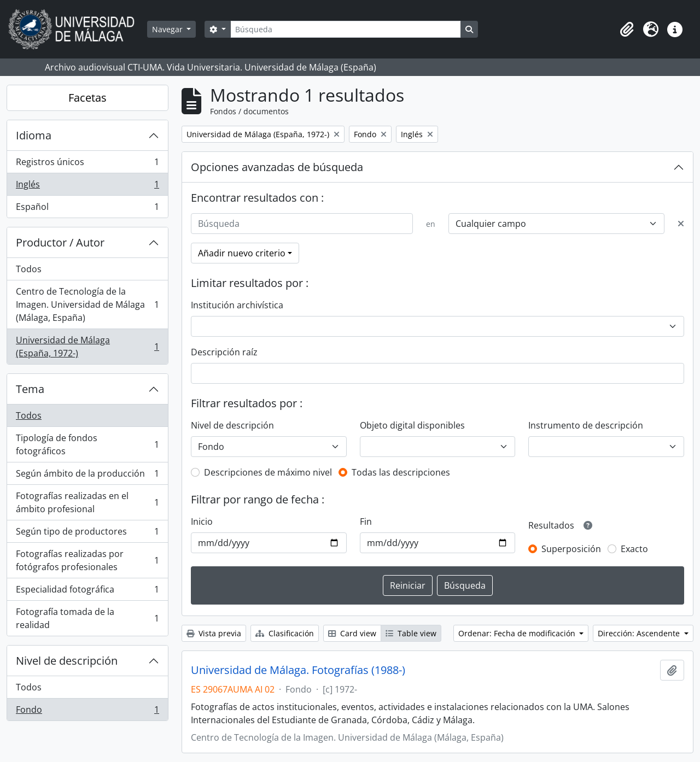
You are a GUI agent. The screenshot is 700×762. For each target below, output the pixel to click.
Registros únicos (87, 164)
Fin (366, 521)
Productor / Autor (60, 242)
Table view (411, 633)
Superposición (571, 549)
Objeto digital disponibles (412, 425)
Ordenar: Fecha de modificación (518, 633)
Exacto (634, 549)
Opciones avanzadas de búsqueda (277, 167)
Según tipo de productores (87, 534)
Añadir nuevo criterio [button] (242, 253)
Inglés (87, 187)
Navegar (168, 29)
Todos (29, 269)
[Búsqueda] (346, 29)
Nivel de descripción (67, 661)
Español (87, 209)
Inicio (202, 521)
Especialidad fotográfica (87, 592)
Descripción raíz (224, 352)
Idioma (34, 135)
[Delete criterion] (681, 224)
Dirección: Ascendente (640, 633)
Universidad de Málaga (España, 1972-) (87, 347)
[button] (627, 30)
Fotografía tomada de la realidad (87, 618)
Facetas (87, 98)
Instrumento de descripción (586, 425)
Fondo (87, 712)
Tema (30, 389)
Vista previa (214, 633)
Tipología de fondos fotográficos (87, 444)
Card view (352, 633)
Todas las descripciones (401, 472)
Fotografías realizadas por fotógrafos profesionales (87, 560)
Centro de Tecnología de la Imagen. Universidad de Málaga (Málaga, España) (87, 304)
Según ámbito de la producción (87, 476)
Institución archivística (237, 305)
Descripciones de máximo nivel (268, 472)
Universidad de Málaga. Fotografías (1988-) (298, 670)
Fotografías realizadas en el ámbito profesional (87, 502)
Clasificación (285, 633)
